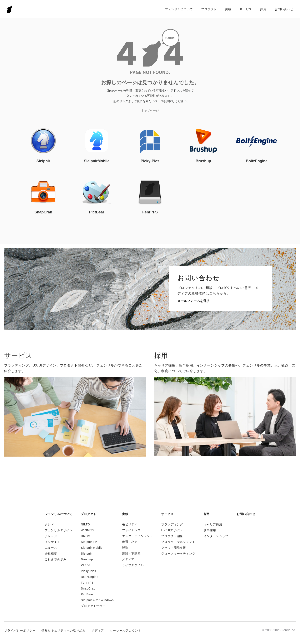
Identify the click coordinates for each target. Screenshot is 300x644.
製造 (125, 548)
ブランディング (172, 524)
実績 (228, 9)
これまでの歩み (56, 559)
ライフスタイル (133, 565)
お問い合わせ (284, 9)
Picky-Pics (88, 571)
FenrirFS (87, 583)
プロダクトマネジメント (178, 542)
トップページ (150, 110)
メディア (128, 559)
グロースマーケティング (178, 554)
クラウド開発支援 (174, 548)
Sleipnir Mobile (92, 548)
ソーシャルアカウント (126, 630)
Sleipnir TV (89, 542)
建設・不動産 (131, 554)
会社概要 (51, 554)
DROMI (86, 536)
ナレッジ (51, 536)
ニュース (51, 548)
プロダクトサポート (95, 606)
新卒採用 (210, 530)
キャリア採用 (213, 524)
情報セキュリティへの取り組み (64, 630)
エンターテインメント (137, 536)
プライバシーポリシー (20, 630)
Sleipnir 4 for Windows (97, 600)
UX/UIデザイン (172, 530)
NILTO (85, 524)
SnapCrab (88, 588)
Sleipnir (86, 554)
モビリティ (130, 524)
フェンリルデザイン (59, 530)
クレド (49, 524)
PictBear (87, 594)
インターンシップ (216, 536)
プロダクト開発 (172, 536)
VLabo (86, 565)
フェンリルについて (179, 9)
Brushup (87, 559)
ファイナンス (131, 530)
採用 (263, 9)
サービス (246, 9)
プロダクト (209, 9)
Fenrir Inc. (10, 9)
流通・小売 (130, 542)
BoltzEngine (90, 577)
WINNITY (88, 530)
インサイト (52, 542)
